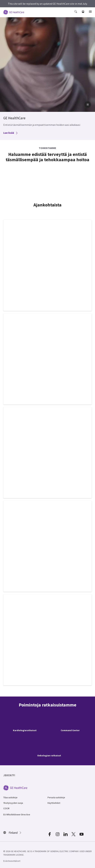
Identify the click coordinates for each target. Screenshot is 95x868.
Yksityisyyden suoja (13, 803)
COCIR (6, 808)
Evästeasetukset (12, 861)
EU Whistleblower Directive (17, 814)
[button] (76, 14)
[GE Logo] (14, 12)
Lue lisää (11, 133)
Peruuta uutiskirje (56, 797)
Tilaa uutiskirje (10, 797)
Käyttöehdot (54, 803)
